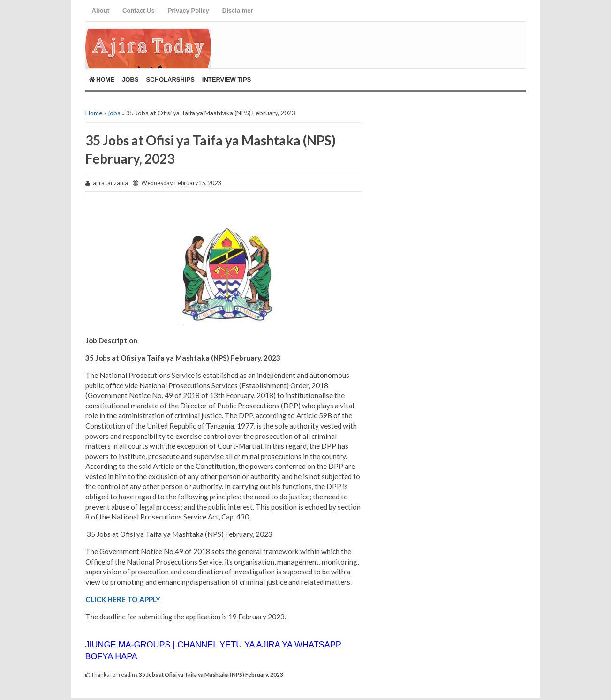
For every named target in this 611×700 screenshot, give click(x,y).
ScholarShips (170, 79)
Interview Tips (227, 79)
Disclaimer (238, 11)
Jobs (130, 79)
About (101, 11)
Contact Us (139, 11)
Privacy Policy (189, 11)
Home (102, 79)
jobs (114, 113)
